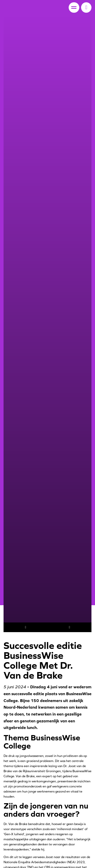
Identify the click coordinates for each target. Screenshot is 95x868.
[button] (86, 7)
